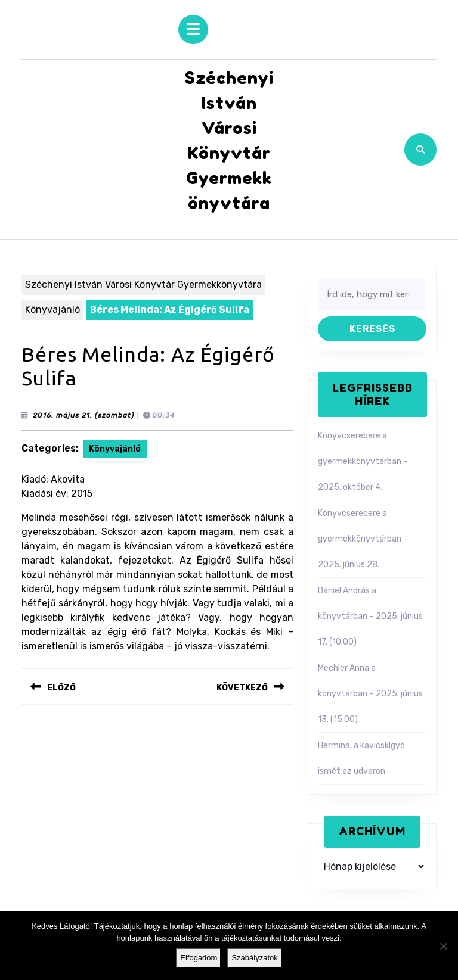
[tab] (193, 29)
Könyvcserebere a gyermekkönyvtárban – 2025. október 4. (363, 461)
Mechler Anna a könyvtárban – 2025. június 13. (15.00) (370, 694)
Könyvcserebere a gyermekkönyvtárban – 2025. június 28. (363, 539)
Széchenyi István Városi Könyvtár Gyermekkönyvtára (143, 284)
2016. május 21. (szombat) (83, 415)
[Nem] (443, 946)
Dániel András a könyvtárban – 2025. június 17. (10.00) (370, 616)
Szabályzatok (254, 958)
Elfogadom (199, 958)
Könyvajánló (52, 309)
